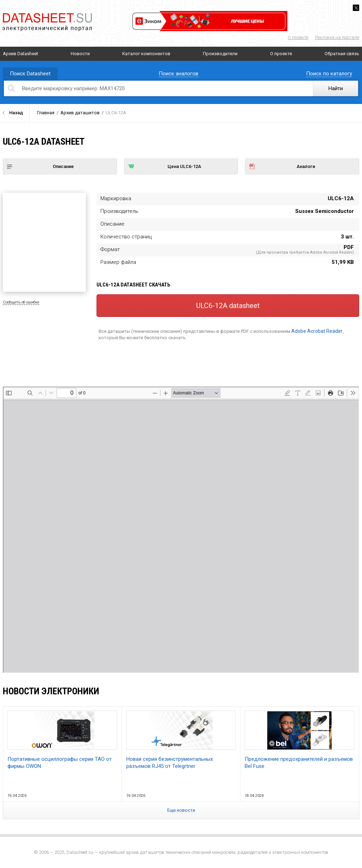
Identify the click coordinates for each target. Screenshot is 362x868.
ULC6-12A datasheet (228, 306)
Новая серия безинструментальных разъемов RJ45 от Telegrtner (181, 740)
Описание (40, 166)
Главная (46, 113)
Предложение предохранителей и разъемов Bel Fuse (299, 740)
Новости (80, 54)
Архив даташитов (80, 113)
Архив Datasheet (21, 54)
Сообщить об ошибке (21, 302)
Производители (220, 54)
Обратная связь (342, 54)
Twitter (356, 8)
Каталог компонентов (146, 54)
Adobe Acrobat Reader (317, 331)
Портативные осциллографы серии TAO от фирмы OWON (62, 740)
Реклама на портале (337, 37)
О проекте (298, 37)
